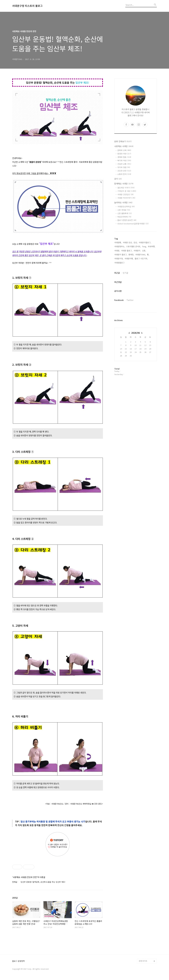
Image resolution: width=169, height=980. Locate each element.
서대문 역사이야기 (126, 198)
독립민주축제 (124, 217)
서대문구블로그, (145, 242)
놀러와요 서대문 (123, 202)
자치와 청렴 (124, 167)
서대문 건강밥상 (125, 194)
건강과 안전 (124, 171)
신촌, (144, 251)
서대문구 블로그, (121, 255)
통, (148, 255)
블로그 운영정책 (18, 961)
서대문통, (118, 242)
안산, (136, 242)
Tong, (144, 246)
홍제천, (131, 255)
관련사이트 (143, 961)
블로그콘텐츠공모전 (127, 220)
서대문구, (137, 251)
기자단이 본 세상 (127, 191)
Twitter (130, 300)
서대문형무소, (120, 246)
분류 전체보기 (123, 141)
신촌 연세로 (124, 210)
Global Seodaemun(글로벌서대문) (133, 224)
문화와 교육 (124, 150)
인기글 (125, 273)
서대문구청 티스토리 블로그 (27, 6)
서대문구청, (119, 258)
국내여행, (152, 246)
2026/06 (136, 333)
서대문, (117, 251)
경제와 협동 (124, 157)
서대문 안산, (128, 242)
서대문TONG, (141, 255)
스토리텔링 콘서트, (134, 246)
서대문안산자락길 (126, 206)
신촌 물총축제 (125, 213)
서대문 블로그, (127, 251)
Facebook (119, 300)
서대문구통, (129, 258)
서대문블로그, (120, 263)
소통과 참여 (124, 174)
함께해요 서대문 (124, 184)
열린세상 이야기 (126, 188)
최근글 (117, 273)
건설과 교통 (124, 164)
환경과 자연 (124, 154)
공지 (118, 179)
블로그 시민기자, (141, 258)
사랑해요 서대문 (124, 146)
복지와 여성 (124, 160)
